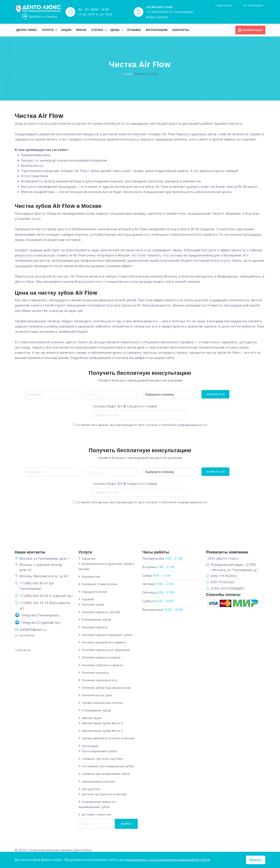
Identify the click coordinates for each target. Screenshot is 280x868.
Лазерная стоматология (100, 584)
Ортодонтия (91, 789)
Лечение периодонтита (99, 680)
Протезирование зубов (99, 751)
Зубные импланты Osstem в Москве (108, 738)
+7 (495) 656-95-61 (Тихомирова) (170, 11)
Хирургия (89, 558)
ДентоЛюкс (83, 850)
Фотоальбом (157, 30)
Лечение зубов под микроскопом (106, 688)
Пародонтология (94, 591)
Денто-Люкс (27, 30)
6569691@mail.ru (33, 629)
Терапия (88, 599)
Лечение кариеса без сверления (106, 650)
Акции (66, 30)
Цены (115, 30)
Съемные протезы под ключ (103, 759)
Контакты (181, 30)
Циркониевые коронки (99, 781)
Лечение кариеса (95, 627)
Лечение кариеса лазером (101, 657)
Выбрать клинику (39, 17)
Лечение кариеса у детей (101, 612)
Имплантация (92, 718)
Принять (256, 860)
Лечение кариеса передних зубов (107, 635)
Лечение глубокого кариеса (102, 665)
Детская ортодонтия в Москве (104, 794)
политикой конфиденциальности (184, 425)
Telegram (29, 615)
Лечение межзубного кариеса (104, 642)
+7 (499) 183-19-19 (34, 603)
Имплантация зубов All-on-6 (102, 723)
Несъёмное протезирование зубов (108, 766)
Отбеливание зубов (97, 619)
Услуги (48, 30)
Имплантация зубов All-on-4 (102, 731)
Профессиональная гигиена (102, 703)
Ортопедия (90, 746)
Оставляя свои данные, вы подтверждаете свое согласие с (140, 425)
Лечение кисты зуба (97, 695)
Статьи (97, 30)
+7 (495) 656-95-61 (34, 583)
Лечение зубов (93, 604)
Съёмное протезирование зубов (106, 774)
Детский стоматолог (97, 815)
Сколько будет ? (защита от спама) (125, 406)
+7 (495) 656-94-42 (34, 596)
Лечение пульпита (95, 672)
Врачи (81, 30)
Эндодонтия (91, 576)
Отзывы (134, 30)
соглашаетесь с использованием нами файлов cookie (167, 860)
